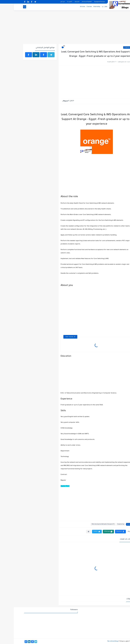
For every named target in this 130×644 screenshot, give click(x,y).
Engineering (114, 47)
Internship (83, 7)
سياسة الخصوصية (86, 2)
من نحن (49, 2)
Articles (69, 7)
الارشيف (63, 2)
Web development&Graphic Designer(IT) (89, 524)
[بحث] (11, 7)
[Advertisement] (65, 28)
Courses (75, 7)
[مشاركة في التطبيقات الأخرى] (75, 532)
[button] (107, 532)
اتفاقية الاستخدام (73, 2)
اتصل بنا (56, 2)
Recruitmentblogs (99, 641)
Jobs (92, 7)
